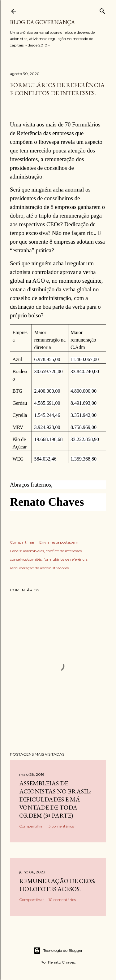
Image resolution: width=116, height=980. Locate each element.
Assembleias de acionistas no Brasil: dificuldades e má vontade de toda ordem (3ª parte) (55, 799)
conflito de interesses (64, 551)
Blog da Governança (42, 22)
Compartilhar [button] (22, 542)
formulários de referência (66, 559)
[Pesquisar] (102, 10)
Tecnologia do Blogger (58, 951)
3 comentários (61, 826)
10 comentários (62, 900)
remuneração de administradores (39, 568)
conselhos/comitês (26, 559)
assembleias (33, 551)
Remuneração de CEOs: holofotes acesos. (57, 885)
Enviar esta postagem (59, 542)
